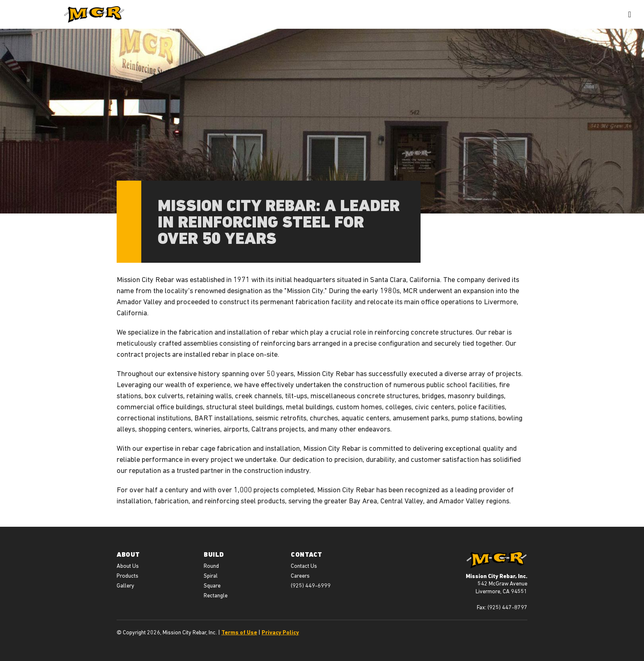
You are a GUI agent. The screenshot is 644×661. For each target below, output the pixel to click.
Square (212, 585)
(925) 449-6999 (311, 585)
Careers (300, 576)
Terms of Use (239, 632)
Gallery (125, 585)
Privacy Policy (280, 632)
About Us (128, 566)
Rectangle (216, 595)
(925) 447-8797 (507, 607)
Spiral (211, 576)
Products (128, 576)
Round (211, 566)
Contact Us (304, 566)
